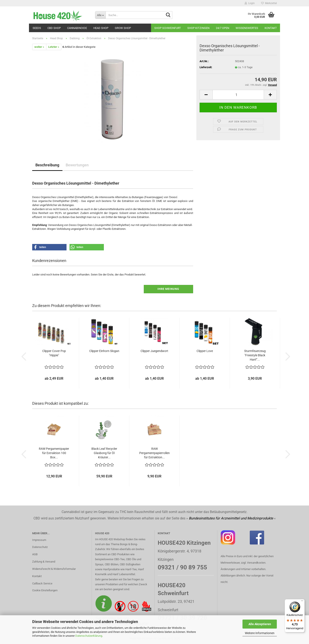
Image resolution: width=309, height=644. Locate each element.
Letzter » (54, 47)
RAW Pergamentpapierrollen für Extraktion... (154, 453)
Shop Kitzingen (198, 28)
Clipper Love (205, 351)
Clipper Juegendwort (154, 351)
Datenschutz (40, 547)
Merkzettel (269, 3)
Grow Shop (123, 28)
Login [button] (250, 3)
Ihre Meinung (168, 289)
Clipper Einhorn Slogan (104, 351)
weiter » (39, 47)
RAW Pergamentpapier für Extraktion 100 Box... (54, 453)
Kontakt (271, 28)
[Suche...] (100, 15)
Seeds (37, 28)
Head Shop (101, 28)
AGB (35, 554)
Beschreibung (47, 165)
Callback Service (42, 583)
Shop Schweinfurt (168, 28)
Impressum (39, 540)
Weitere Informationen (260, 633)
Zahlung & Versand (44, 562)
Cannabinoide (77, 28)
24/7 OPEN (223, 28)
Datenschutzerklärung (89, 636)
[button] (206, 95)
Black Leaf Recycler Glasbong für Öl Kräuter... (104, 453)
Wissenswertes (247, 28)
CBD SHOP (54, 28)
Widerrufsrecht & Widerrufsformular (54, 569)
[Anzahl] (238, 95)
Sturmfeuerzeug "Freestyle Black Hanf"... (255, 355)
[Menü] (302, 602)
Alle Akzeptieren (260, 624)
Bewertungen (77, 165)
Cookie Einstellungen (45, 590)
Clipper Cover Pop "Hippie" (54, 353)
